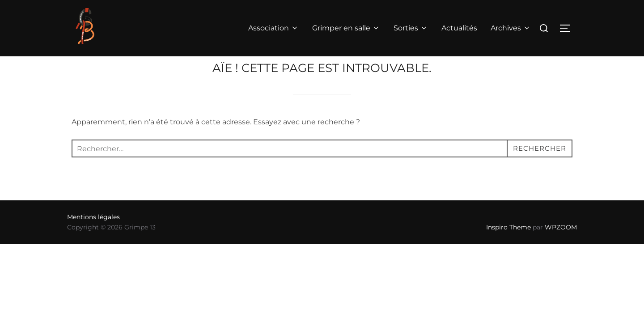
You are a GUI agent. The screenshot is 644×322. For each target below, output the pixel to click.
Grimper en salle (346, 28)
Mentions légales (93, 235)
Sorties (411, 28)
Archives (511, 28)
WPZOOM (561, 245)
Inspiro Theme (508, 245)
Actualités (459, 28)
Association (273, 28)
